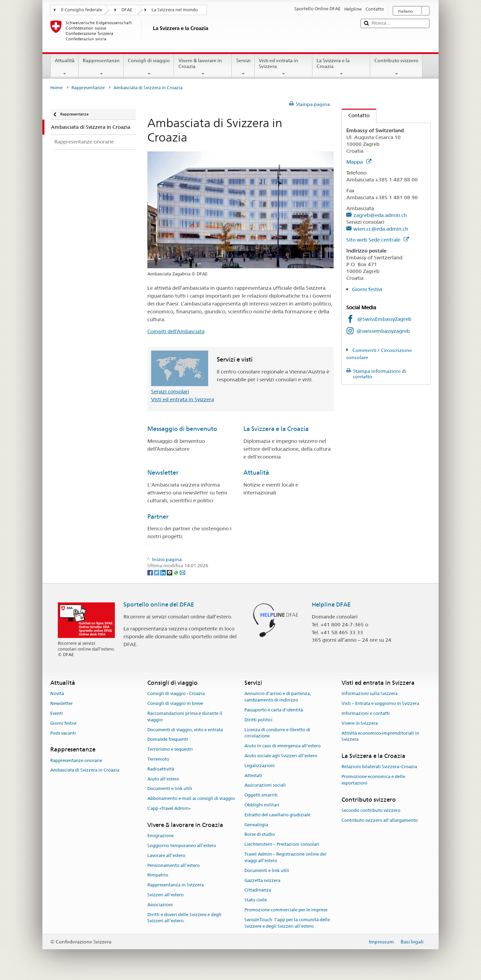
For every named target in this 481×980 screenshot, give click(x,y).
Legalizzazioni (260, 766)
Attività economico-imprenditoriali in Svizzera (380, 736)
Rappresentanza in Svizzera (176, 885)
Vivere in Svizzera (360, 723)
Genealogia (256, 825)
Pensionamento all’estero (173, 865)
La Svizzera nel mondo (175, 10)
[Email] (183, 572)
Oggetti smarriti (261, 795)
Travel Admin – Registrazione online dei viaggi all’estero (285, 857)
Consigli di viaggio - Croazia (176, 694)
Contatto (356, 115)
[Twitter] (157, 572)
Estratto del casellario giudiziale (277, 815)
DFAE (127, 10)
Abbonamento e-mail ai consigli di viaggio (191, 799)
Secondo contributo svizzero (371, 810)
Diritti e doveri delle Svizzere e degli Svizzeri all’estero (184, 918)
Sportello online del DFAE (159, 604)
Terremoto (158, 759)
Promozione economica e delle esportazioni (373, 780)
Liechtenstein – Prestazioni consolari (282, 845)
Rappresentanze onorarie (76, 760)
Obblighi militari (262, 805)
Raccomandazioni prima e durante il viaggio (185, 717)
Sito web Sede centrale (378, 240)
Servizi (243, 67)
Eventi (57, 713)
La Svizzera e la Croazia (341, 67)
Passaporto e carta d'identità (274, 710)
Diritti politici (258, 720)
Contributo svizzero (396, 67)
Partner (158, 516)
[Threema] (170, 572)
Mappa (359, 162)
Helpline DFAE (331, 604)
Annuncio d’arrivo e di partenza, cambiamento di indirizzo (278, 697)
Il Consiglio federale (82, 10)
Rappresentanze (101, 67)
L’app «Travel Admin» (169, 808)
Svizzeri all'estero (165, 895)
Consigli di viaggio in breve (175, 703)
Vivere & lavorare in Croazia (203, 67)
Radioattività (161, 769)
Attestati (253, 775)
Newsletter (163, 472)
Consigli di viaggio (149, 67)
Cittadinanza (258, 890)
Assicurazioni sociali (265, 785)
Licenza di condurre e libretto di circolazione (277, 733)
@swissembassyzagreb (383, 331)
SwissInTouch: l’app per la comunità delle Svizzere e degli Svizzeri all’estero (287, 923)
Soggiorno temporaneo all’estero (182, 846)
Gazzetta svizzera (262, 880)
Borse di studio (260, 835)
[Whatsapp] (177, 572)
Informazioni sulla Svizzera (370, 694)
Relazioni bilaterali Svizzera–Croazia (379, 767)
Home (56, 88)
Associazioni (160, 905)
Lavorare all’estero (166, 855)
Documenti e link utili (170, 789)
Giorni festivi (367, 289)
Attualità (65, 67)
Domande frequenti (168, 740)
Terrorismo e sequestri (170, 749)
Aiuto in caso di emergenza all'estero (283, 746)
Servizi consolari (170, 391)
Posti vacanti (63, 733)
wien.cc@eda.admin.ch (381, 229)
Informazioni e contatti (366, 713)
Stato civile (256, 900)
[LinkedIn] (164, 572)
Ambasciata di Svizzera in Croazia (85, 770)
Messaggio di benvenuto (182, 429)
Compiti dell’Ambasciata (176, 331)
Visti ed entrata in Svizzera (284, 67)
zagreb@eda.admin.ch (380, 215)
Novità (57, 694)
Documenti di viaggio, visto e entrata (185, 730)
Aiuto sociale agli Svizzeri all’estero (281, 756)
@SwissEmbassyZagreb (384, 319)
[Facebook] (151, 572)
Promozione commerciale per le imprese (286, 910)
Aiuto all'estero (163, 779)
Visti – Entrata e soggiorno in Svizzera (380, 703)
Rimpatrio (158, 875)
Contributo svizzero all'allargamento (380, 820)
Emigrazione (161, 836)
